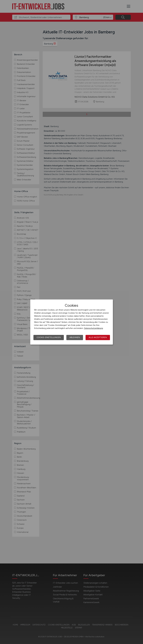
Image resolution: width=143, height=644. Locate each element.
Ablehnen (75, 337)
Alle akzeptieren (98, 337)
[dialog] (72, 322)
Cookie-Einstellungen (49, 337)
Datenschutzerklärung (93, 328)
